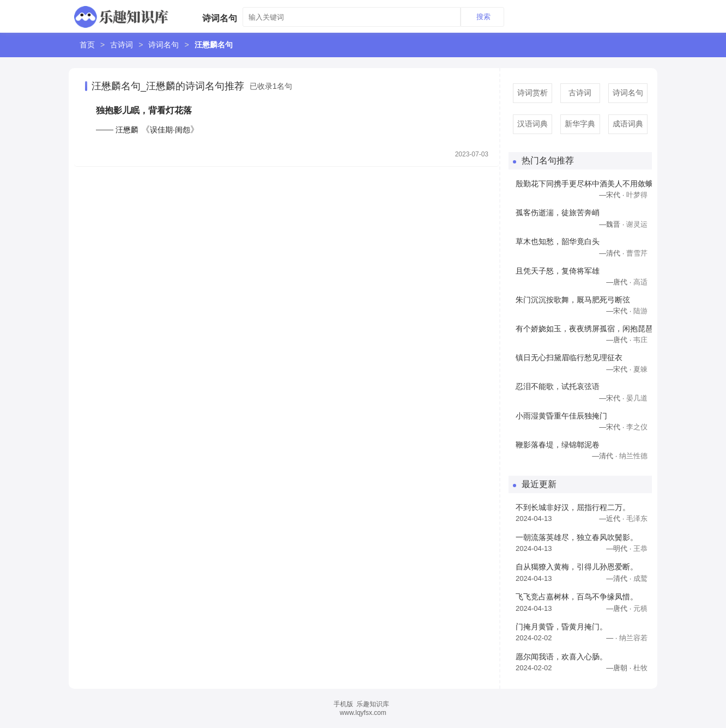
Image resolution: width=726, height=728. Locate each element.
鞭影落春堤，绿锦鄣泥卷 (558, 445)
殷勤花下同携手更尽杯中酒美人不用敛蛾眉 (584, 184)
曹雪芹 (637, 253)
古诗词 (122, 45)
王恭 (640, 548)
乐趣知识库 (373, 704)
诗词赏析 (533, 93)
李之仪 (637, 427)
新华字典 (580, 124)
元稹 (640, 608)
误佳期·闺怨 (170, 130)
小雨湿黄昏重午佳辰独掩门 (561, 416)
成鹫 (640, 578)
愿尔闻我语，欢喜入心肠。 (561, 657)
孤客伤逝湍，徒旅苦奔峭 (558, 213)
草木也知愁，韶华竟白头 (558, 241)
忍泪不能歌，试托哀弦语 (558, 386)
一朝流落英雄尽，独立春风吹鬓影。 (577, 537)
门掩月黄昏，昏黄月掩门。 (561, 627)
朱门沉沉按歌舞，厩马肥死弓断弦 (573, 300)
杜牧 (640, 668)
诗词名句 (164, 45)
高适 (640, 282)
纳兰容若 (633, 638)
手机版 (343, 704)
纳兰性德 (633, 456)
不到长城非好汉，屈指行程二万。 (573, 507)
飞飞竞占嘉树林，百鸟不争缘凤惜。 (577, 597)
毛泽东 (637, 518)
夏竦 (640, 369)
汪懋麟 (127, 130)
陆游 (640, 311)
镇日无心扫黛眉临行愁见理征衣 (569, 357)
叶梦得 (637, 195)
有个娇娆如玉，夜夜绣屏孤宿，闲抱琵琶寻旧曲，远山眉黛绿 (584, 329)
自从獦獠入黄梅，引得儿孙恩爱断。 (577, 567)
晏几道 (637, 398)
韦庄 (640, 340)
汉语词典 (533, 124)
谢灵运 (637, 224)
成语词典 (628, 124)
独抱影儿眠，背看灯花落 (144, 110)
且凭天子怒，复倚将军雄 (558, 271)
